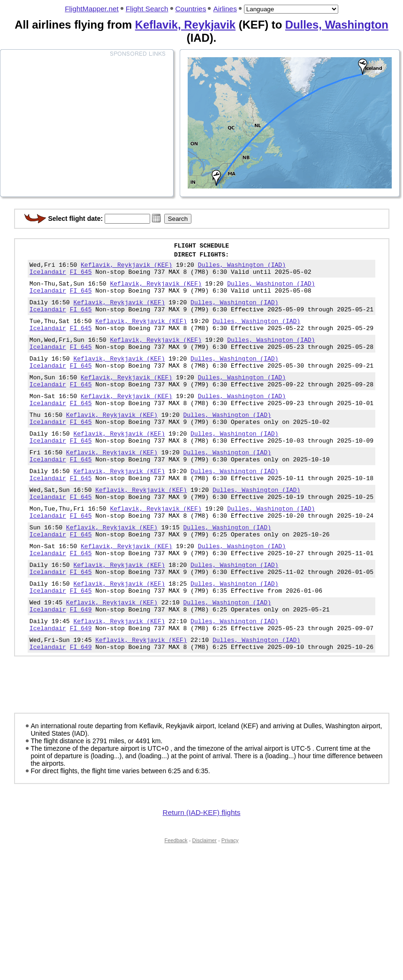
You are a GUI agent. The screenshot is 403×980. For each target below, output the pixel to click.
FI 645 (81, 277)
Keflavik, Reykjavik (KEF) (126, 269)
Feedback (176, 902)
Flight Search (147, 9)
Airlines (225, 9)
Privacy (230, 902)
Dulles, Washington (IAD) (242, 269)
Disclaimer (205, 902)
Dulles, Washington (337, 25)
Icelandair (48, 277)
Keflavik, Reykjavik (185, 25)
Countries (191, 9)
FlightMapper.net (92, 9)
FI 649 (81, 665)
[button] (156, 218)
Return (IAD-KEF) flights (202, 874)
